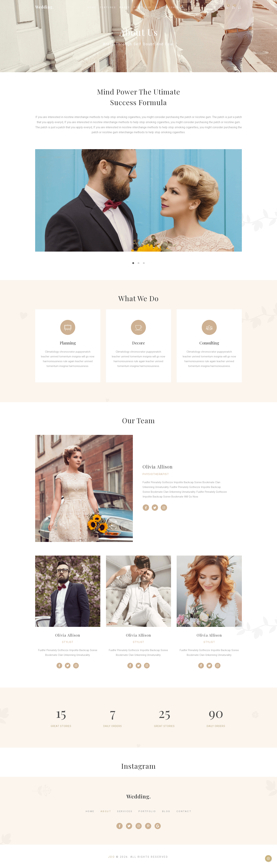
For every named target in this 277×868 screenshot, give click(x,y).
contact (184, 811)
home (90, 811)
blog (166, 811)
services (125, 811)
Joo (112, 857)
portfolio (147, 811)
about (106, 811)
